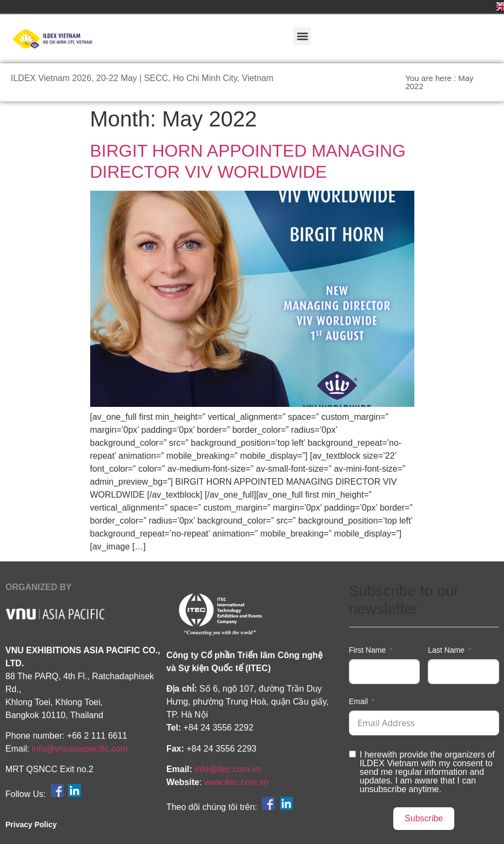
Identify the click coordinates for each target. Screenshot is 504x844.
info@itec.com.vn (228, 769)
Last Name (446, 650)
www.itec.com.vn (236, 782)
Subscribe (424, 818)
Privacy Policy (31, 825)
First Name (367, 650)
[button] (302, 36)
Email (358, 701)
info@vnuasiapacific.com (80, 749)
